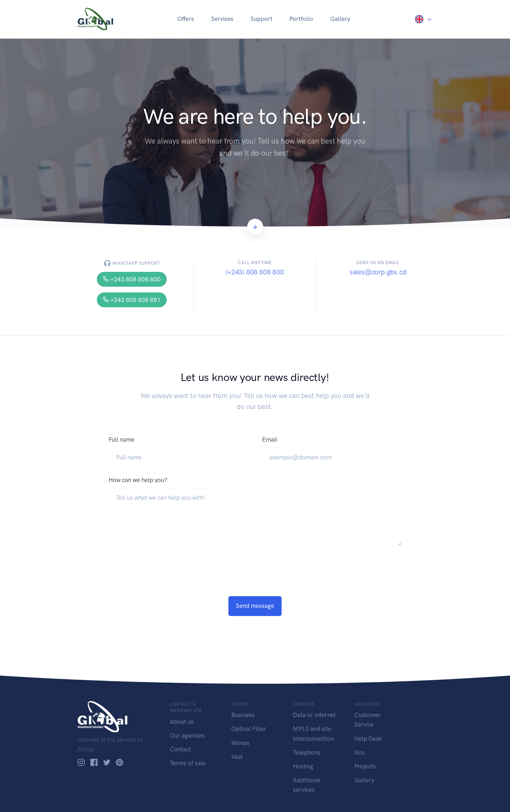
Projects (365, 766)
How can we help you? (138, 480)
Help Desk (368, 739)
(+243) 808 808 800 (255, 272)
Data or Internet (314, 715)
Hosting (303, 766)
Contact (181, 749)
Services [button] (222, 19)
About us (182, 722)
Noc (360, 752)
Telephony (307, 752)
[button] (424, 19)
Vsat (237, 757)
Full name (121, 439)
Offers (186, 19)
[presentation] (162, 582)
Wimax (240, 743)
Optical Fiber (249, 729)
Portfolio (301, 19)
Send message (255, 606)
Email (270, 439)
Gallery (340, 19)
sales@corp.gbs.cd (378, 272)
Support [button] (261, 19)
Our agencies (187, 735)
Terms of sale (188, 763)
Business (243, 715)
